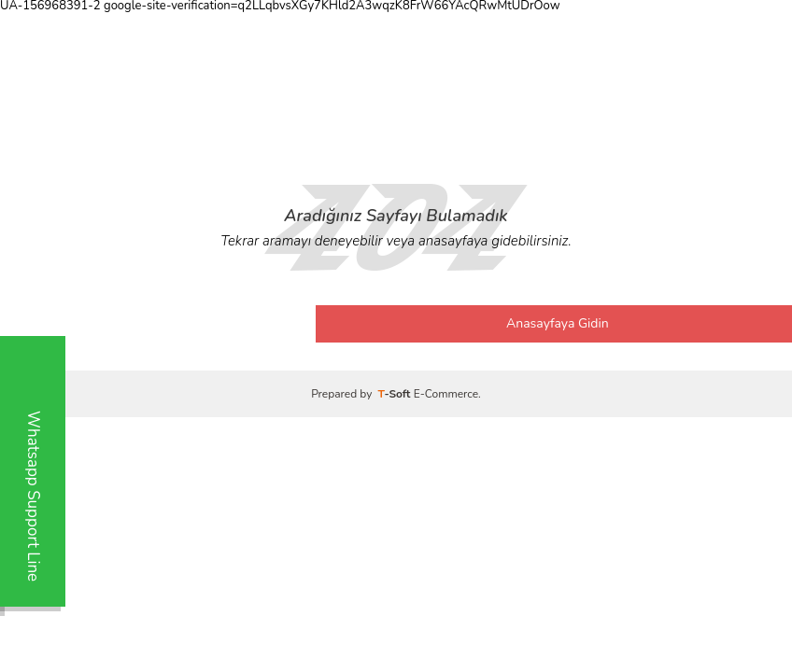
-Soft (396, 394)
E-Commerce (446, 394)
